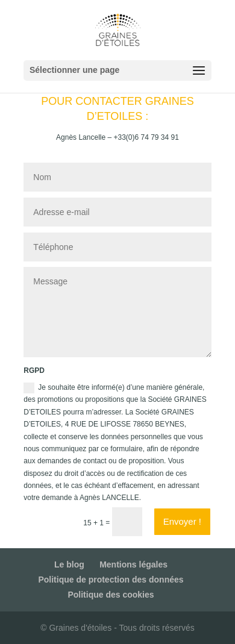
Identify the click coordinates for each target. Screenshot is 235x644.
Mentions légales (133, 564)
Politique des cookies (111, 595)
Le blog (69, 564)
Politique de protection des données (111, 580)
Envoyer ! (182, 521)
